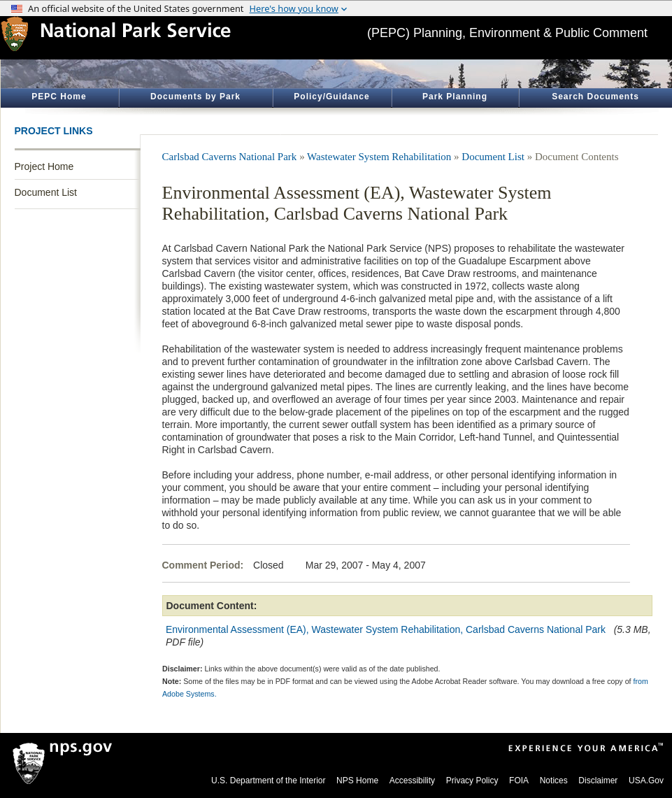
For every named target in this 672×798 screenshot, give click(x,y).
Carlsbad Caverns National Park (230, 157)
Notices (554, 781)
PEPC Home (59, 97)
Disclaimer (598, 781)
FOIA (519, 781)
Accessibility (412, 781)
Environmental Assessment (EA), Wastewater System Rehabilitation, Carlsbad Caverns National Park (386, 629)
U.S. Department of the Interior (268, 781)
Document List (46, 192)
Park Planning (455, 97)
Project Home (44, 166)
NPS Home (357, 781)
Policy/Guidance (331, 97)
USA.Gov (646, 781)
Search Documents (595, 97)
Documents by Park (195, 97)
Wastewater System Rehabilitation (379, 157)
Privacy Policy (472, 781)
